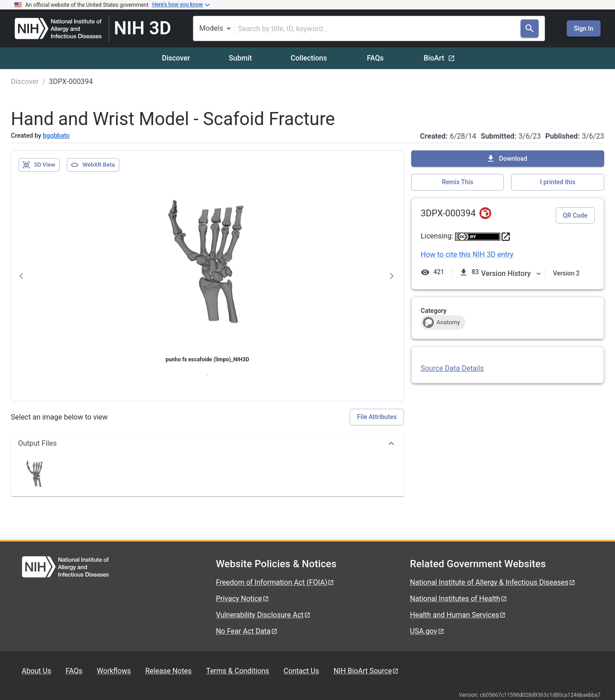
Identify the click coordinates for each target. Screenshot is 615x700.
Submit (240, 58)
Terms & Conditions (238, 671)
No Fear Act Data (247, 631)
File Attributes (377, 417)
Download (507, 159)
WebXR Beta (93, 165)
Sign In (584, 28)
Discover (176, 58)
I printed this (558, 182)
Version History (512, 273)
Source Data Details (452, 368)
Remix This (458, 182)
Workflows (114, 671)
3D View (39, 165)
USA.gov (427, 631)
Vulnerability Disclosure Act (263, 615)
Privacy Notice (243, 599)
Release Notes (168, 671)
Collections (309, 58)
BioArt (439, 58)
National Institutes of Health (459, 599)
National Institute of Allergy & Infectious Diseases (493, 582)
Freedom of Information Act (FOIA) (275, 582)
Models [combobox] (211, 28)
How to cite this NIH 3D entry (467, 254)
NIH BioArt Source (366, 671)
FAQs (375, 58)
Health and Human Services (458, 615)
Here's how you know (181, 5)
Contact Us (302, 671)
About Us (36, 671)
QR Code (575, 215)
